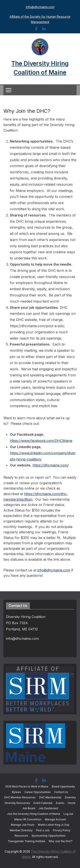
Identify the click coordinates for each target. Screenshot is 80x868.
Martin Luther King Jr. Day (54, 825)
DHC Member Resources (20, 797)
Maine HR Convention (28, 819)
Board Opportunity (63, 786)
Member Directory (21, 830)
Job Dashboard (48, 808)
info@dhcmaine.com (40, 7)
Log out (68, 814)
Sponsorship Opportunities (49, 836)
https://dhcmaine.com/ (51, 465)
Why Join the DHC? (61, 841)
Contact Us (61, 792)
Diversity (70, 797)
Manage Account (55, 819)
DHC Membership (50, 797)
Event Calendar (43, 803)
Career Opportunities (38, 792)
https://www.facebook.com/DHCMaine (41, 441)
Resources (21, 836)
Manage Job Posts (23, 825)
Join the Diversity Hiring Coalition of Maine (34, 814)
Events (60, 803)
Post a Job (43, 830)
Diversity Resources (17, 803)
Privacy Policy (62, 830)
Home (72, 803)
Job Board (29, 808)
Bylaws (16, 792)
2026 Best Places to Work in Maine (27, 786)
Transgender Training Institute (26, 841)
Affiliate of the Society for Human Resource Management (40, 19)
